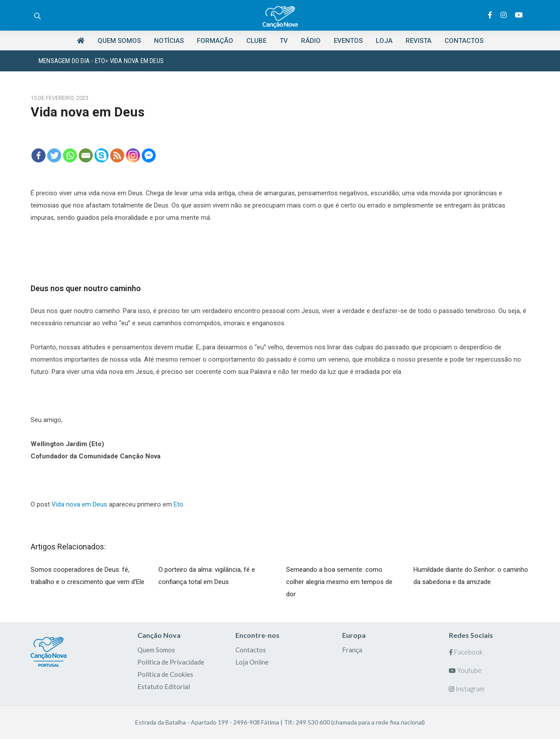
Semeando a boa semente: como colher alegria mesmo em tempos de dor (339, 582)
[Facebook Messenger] (149, 155)
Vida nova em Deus (79, 504)
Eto (178, 504)
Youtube (465, 670)
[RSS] (117, 155)
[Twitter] (54, 155)
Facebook (466, 652)
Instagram (467, 689)
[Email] (86, 155)
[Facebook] (38, 155)
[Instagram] (133, 155)
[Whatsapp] (70, 155)
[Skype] (101, 155)
